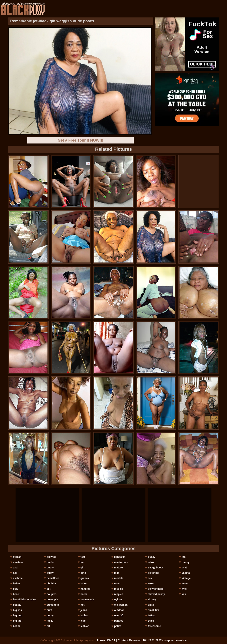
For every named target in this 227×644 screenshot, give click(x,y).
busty (50, 573)
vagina (186, 573)
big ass (17, 610)
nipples (119, 594)
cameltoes (53, 578)
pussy (152, 557)
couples (52, 594)
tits (184, 557)
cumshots (53, 605)
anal (16, 568)
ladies (84, 615)
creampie (52, 600)
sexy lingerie (156, 589)
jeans (84, 610)
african (17, 557)
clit (49, 589)
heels (84, 594)
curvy (50, 615)
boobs (51, 562)
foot (83, 562)
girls (83, 573)
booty (50, 568)
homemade (87, 600)
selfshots (154, 573)
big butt (18, 615)
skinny (152, 600)
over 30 (119, 615)
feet (83, 557)
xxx (184, 594)
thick (151, 621)
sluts (151, 605)
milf (116, 573)
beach (17, 594)
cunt (50, 610)
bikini (16, 626)
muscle (119, 589)
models (119, 578)
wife (184, 589)
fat (48, 626)
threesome (154, 626)
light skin (120, 557)
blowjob (52, 557)
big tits (17, 621)
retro (151, 562)
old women (121, 605)
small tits (154, 610)
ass (15, 573)
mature (118, 568)
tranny (186, 562)
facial (50, 621)
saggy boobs (156, 568)
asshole (18, 578)
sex (150, 578)
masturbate (121, 562)
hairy (84, 584)
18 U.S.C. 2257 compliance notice (165, 640)
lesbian (85, 626)
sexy (151, 584)
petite (118, 626)
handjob (85, 589)
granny (85, 578)
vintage (186, 578)
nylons (118, 600)
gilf (82, 568)
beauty (17, 605)
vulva (185, 584)
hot (83, 605)
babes (17, 584)
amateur (18, 562)
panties (119, 621)
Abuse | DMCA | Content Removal (119, 640)
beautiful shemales (24, 600)
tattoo (152, 615)
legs (83, 621)
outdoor (119, 610)
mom (117, 584)
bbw (16, 589)
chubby (51, 584)
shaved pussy (156, 594)
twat (184, 568)
